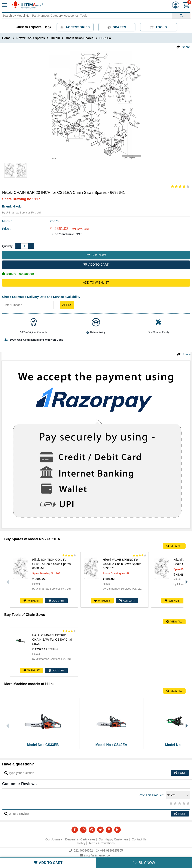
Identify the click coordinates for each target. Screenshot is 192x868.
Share (186, 47)
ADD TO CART (96, 265)
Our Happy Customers (114, 839)
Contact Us (139, 839)
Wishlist (32, 601)
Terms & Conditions (102, 843)
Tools (159, 27)
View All (174, 546)
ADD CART (57, 601)
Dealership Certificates (80, 839)
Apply (67, 305)
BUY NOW (96, 255)
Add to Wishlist (96, 282)
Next (186, 580)
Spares (117, 27)
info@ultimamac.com (96, 855)
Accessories (75, 27)
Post (180, 773)
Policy (81, 843)
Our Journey (54, 839)
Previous (6, 580)
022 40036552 (81, 850)
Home (6, 38)
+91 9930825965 (109, 850)
